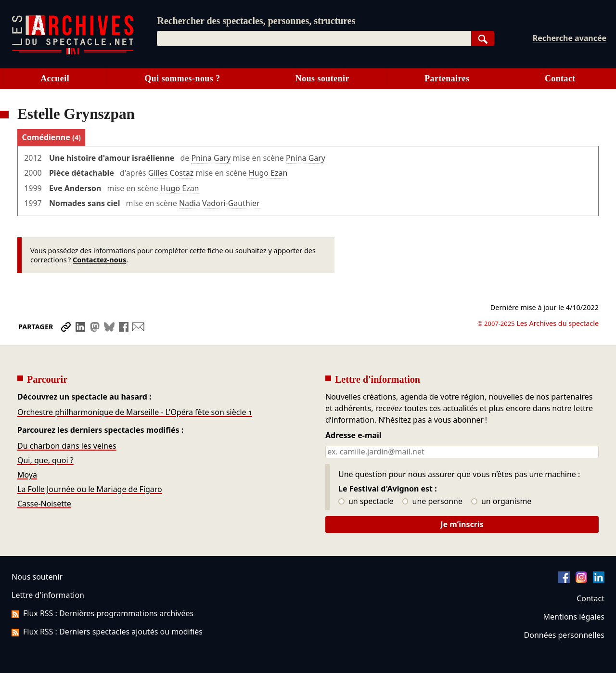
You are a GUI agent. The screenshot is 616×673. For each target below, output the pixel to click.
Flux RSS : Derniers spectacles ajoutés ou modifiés (107, 632)
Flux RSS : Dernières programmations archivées (103, 613)
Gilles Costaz (171, 173)
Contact (560, 78)
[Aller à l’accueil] (73, 52)
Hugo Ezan (268, 173)
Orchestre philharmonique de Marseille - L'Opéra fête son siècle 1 (135, 412)
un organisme (501, 502)
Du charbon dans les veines (67, 446)
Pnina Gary (211, 158)
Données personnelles (564, 635)
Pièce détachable (82, 173)
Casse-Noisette (44, 504)
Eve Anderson (75, 188)
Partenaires (447, 78)
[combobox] (314, 39)
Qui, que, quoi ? (45, 460)
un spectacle (366, 502)
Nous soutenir (322, 78)
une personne (432, 502)
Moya (27, 475)
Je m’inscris (462, 524)
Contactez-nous (99, 260)
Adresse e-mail (353, 436)
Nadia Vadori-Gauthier (219, 203)
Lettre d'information (48, 595)
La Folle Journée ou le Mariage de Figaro (90, 489)
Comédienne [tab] (51, 137)
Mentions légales (574, 617)
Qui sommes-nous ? (182, 78)
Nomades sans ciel (84, 203)
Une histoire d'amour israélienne (112, 158)
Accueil (55, 78)
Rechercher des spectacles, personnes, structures (256, 21)
